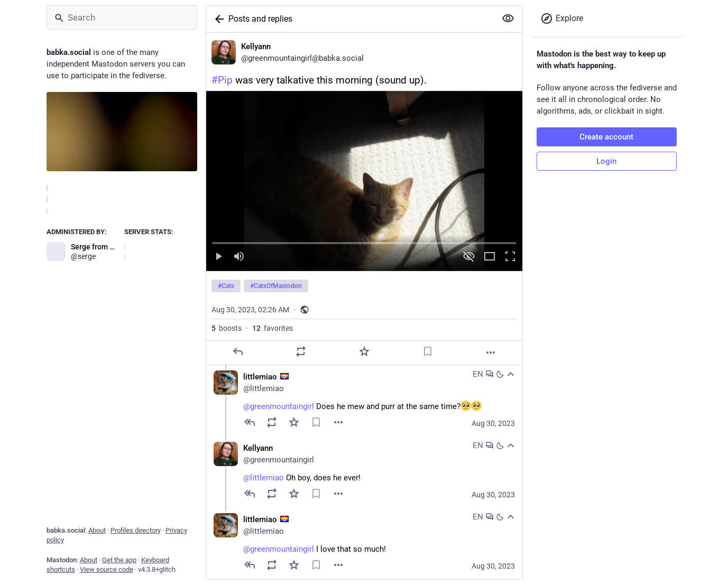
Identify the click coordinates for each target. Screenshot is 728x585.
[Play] (218, 257)
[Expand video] (490, 257)
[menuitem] (364, 181)
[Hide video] (469, 257)
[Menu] (338, 422)
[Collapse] (511, 374)
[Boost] (301, 351)
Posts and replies (260, 19)
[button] (364, 181)
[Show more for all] (508, 18)
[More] (491, 352)
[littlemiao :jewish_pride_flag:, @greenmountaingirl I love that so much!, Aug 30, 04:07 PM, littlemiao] (364, 544)
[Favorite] (364, 351)
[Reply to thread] (250, 422)
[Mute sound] (239, 257)
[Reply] (237, 351)
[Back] (217, 19)
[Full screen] (510, 257)
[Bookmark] (427, 351)
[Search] (122, 17)
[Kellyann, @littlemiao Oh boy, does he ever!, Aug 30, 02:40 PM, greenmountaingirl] (364, 472)
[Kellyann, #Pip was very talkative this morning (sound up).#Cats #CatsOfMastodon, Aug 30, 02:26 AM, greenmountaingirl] (364, 199)
